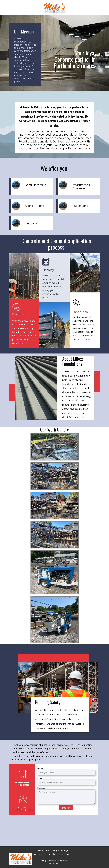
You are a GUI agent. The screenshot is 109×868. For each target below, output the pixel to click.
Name (40, 769)
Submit (66, 808)
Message (41, 788)
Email (40, 778)
